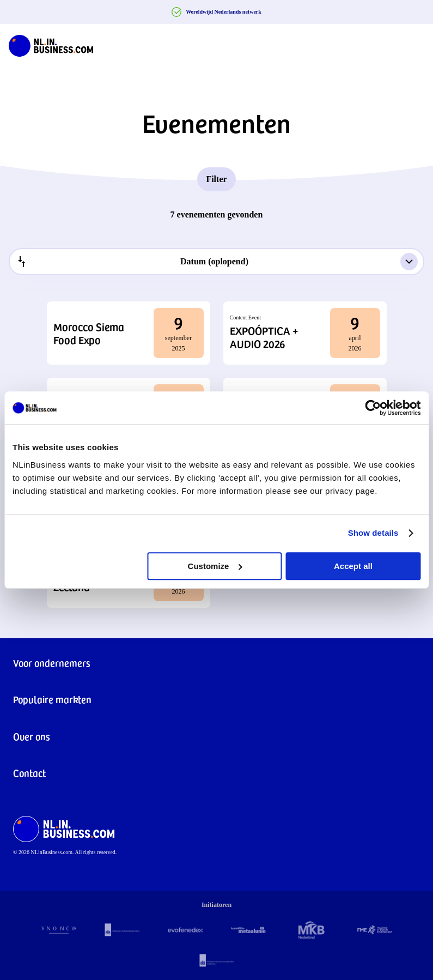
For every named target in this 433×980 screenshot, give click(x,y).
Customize (215, 566)
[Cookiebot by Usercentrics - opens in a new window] (373, 408)
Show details (373, 533)
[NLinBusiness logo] (51, 44)
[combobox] (216, 262)
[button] (129, 333)
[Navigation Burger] (416, 44)
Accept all (353, 566)
